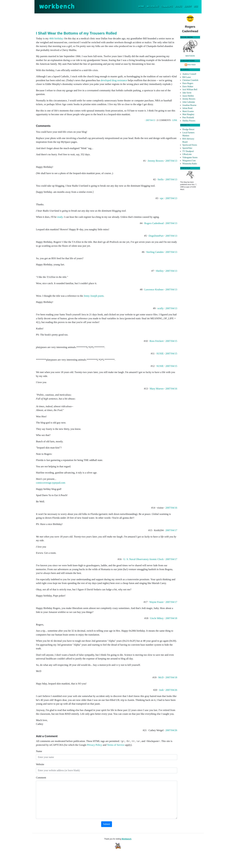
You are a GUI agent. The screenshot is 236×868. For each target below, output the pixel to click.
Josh (161, 690)
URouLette (187, 154)
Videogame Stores (190, 157)
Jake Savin (187, 93)
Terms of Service (116, 745)
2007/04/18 (171, 618)
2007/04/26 (171, 690)
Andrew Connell (189, 74)
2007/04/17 (171, 530)
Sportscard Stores (190, 145)
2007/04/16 (171, 389)
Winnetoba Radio (190, 164)
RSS (196, 7)
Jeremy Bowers (156, 161)
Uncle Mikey (157, 618)
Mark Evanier (188, 111)
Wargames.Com (189, 161)
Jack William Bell (190, 90)
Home (142, 6)
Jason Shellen (188, 96)
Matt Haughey (188, 114)
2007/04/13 (150, 120)
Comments (167, 7)
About (188, 7)
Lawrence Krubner (154, 290)
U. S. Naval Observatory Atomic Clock (144, 559)
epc (162, 198)
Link (175, 120)
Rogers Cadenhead (154, 223)
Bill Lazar (187, 77)
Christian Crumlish (190, 80)
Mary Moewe (157, 389)
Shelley (160, 271)
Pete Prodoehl (188, 118)
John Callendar (189, 102)
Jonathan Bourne (189, 105)
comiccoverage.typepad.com (51, 483)
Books (179, 7)
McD (161, 677)
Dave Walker (188, 87)
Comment (41, 778)
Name (39, 751)
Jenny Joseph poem (94, 296)
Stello (161, 179)
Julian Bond (187, 108)
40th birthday (56, 38)
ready (60, 217)
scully (161, 308)
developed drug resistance (114, 80)
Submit (107, 824)
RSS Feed (192, 65)
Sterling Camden (155, 252)
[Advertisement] (107, 22)
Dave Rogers (188, 83)
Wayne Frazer (156, 602)
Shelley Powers (189, 121)
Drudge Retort (188, 129)
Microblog (153, 7)
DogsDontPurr (156, 236)
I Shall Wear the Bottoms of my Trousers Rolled (76, 33)
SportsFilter (187, 148)
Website (40, 764)
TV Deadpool (188, 151)
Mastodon (190, 56)
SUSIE (160, 354)
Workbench (127, 839)
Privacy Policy (95, 745)
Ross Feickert (157, 341)
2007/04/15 (171, 341)
